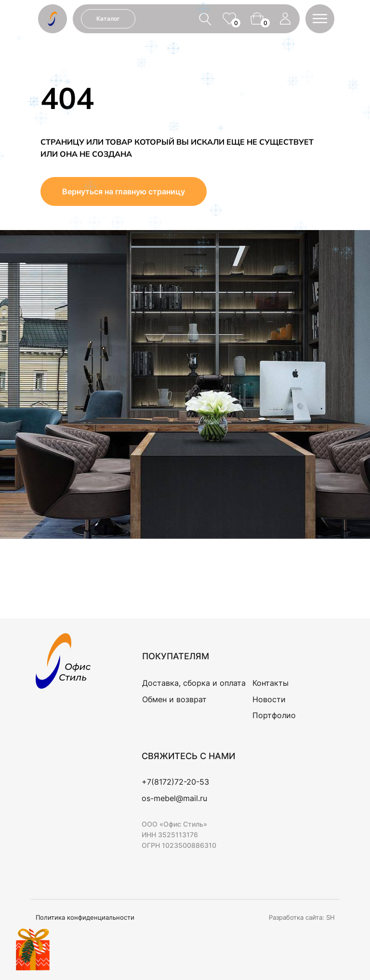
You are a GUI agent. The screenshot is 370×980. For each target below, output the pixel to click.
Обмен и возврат (174, 699)
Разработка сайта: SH (302, 917)
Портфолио (274, 715)
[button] (320, 19)
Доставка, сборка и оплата (194, 683)
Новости (269, 699)
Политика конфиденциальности (85, 917)
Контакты (271, 683)
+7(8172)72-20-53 (175, 782)
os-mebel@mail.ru (174, 798)
